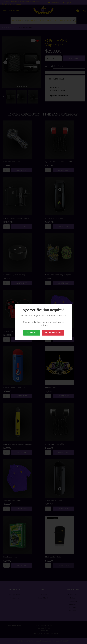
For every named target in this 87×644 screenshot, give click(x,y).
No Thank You (53, 333)
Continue (32, 333)
